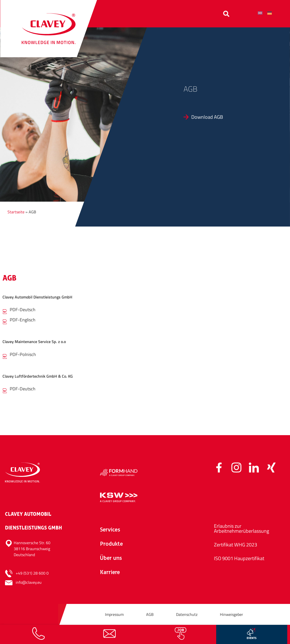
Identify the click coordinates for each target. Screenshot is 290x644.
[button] (226, 14)
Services (110, 530)
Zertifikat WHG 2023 (236, 545)
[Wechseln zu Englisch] (260, 13)
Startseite (16, 212)
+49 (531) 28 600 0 (32, 573)
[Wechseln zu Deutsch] (270, 13)
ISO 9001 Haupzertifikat (239, 558)
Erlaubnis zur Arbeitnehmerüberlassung (242, 528)
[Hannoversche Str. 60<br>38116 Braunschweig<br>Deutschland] (50, 549)
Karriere (110, 573)
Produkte (111, 544)
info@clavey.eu (29, 582)
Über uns (111, 558)
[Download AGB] (233, 117)
